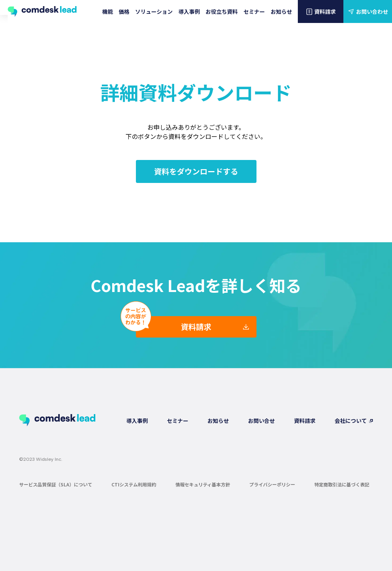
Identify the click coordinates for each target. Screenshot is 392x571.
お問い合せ (261, 421)
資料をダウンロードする (196, 171)
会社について (351, 421)
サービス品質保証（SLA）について (56, 484)
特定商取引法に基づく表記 (342, 484)
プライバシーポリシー (272, 484)
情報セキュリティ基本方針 (203, 484)
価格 (124, 11)
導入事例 (189, 11)
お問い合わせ (368, 11)
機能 (108, 11)
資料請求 (321, 11)
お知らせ (281, 11)
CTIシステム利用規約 (134, 484)
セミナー (254, 11)
